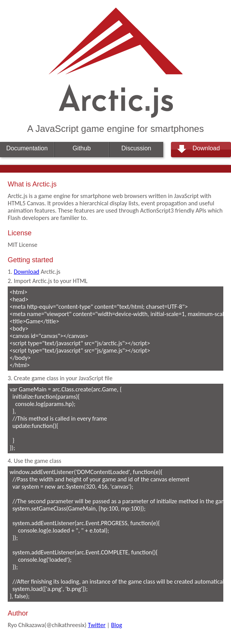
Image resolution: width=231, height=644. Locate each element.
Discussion (136, 148)
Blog (117, 625)
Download (206, 148)
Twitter (97, 625)
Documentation (27, 148)
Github (81, 148)
